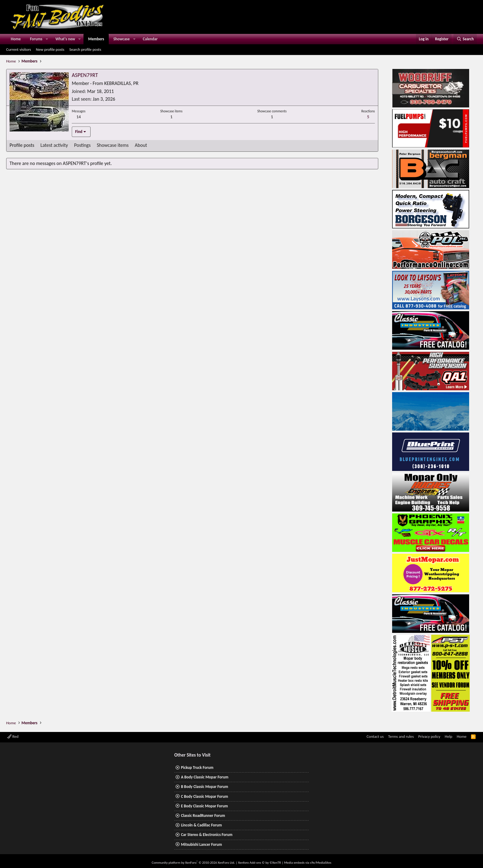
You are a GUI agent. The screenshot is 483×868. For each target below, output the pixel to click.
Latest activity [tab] (54, 145)
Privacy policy (429, 736)
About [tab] (141, 145)
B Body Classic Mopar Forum (204, 787)
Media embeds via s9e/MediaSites (308, 863)
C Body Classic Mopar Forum (204, 796)
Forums (36, 39)
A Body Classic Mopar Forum (205, 777)
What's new (65, 39)
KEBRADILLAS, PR (121, 83)
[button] (47, 39)
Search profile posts (85, 49)
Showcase (122, 39)
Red (13, 736)
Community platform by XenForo (193, 863)
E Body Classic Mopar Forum (204, 806)
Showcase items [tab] (113, 145)
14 (79, 117)
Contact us (375, 736)
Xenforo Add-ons (260, 863)
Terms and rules (401, 736)
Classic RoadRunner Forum (203, 816)
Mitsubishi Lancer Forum (201, 844)
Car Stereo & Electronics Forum (207, 835)
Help (448, 736)
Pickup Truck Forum (197, 768)
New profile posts (50, 49)
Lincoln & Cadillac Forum (201, 825)
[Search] (465, 39)
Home (16, 39)
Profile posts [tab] (22, 145)
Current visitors (19, 49)
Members (96, 39)
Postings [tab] (83, 145)
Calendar (150, 39)
